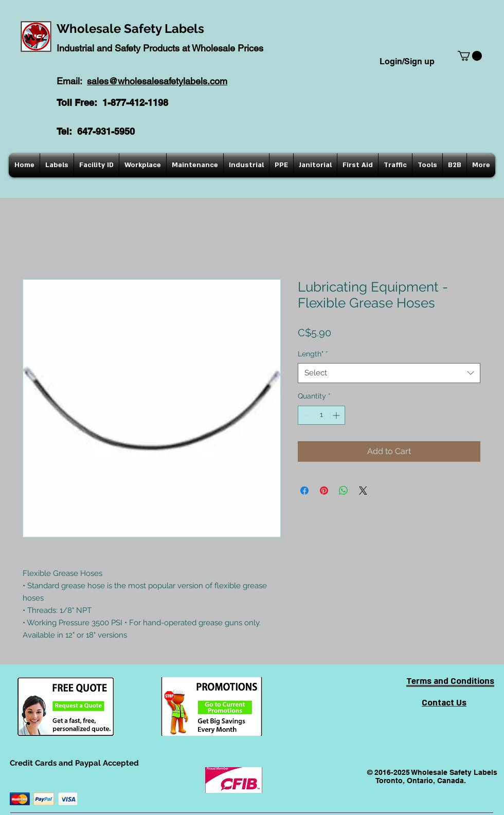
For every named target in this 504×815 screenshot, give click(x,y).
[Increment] (337, 415)
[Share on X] (363, 491)
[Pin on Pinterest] (324, 491)
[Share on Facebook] (304, 491)
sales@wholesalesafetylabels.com (157, 81)
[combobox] (389, 373)
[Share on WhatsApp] (344, 491)
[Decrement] (306, 415)
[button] (470, 56)
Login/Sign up (407, 61)
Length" (313, 354)
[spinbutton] (321, 415)
